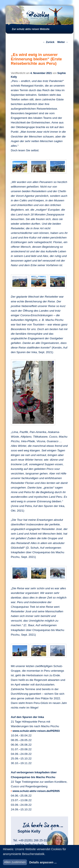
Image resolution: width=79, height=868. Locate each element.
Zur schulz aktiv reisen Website (31, 29)
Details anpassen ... (43, 862)
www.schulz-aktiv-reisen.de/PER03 (36, 731)
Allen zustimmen (15, 862)
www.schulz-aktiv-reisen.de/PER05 (36, 791)
